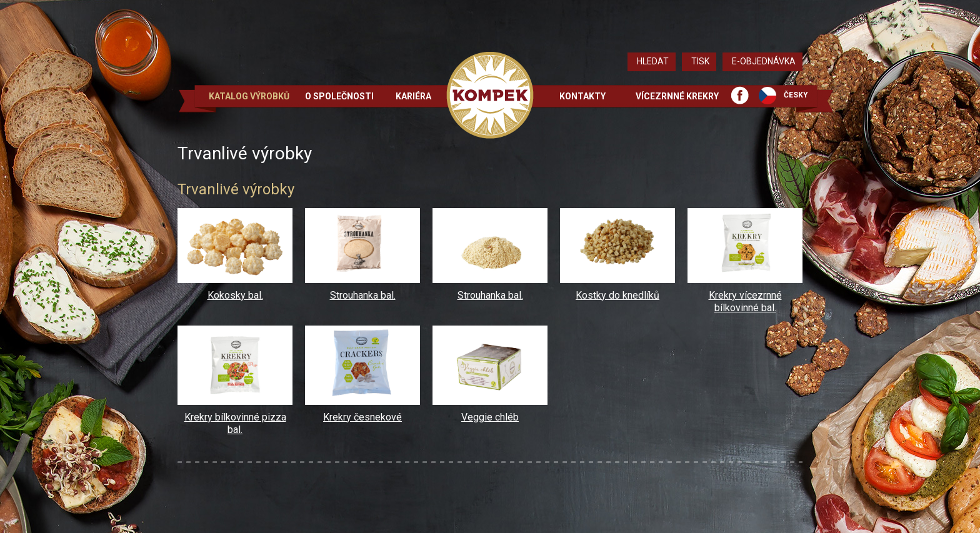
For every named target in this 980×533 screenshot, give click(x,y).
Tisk (700, 61)
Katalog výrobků (249, 96)
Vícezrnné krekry (677, 96)
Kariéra (413, 96)
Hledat (653, 61)
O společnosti (339, 96)
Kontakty (582, 96)
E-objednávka (764, 61)
